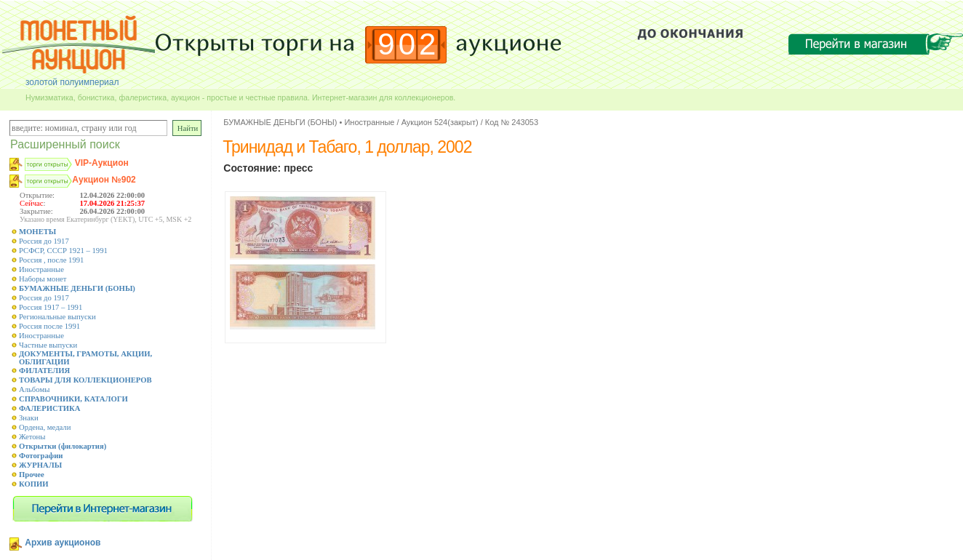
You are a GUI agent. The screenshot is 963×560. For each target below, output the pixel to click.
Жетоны (32, 437)
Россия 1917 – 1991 (51, 307)
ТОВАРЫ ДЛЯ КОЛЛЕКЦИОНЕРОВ (85, 380)
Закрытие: (36, 211)
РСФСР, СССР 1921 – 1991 (63, 251)
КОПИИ (34, 484)
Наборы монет (43, 279)
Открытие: (37, 195)
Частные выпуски (48, 345)
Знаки (29, 418)
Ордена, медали (45, 427)
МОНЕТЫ (37, 232)
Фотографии (41, 456)
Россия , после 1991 (51, 260)
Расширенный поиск (65, 144)
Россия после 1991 (49, 326)
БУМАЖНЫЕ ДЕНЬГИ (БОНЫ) (77, 288)
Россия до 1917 (44, 241)
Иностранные (41, 269)
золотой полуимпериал (72, 82)
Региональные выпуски (57, 317)
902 (408, 44)
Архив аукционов (63, 543)
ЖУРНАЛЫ (40, 465)
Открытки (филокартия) (63, 446)
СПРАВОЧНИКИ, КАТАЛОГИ (73, 399)
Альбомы (34, 389)
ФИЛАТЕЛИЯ (44, 371)
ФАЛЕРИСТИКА (50, 408)
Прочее (32, 475)
